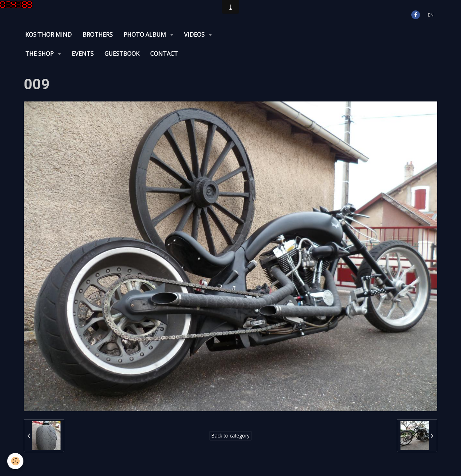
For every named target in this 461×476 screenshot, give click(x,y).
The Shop (40, 54)
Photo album (146, 35)
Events (83, 54)
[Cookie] (15, 461)
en (431, 15)
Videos (195, 35)
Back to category (230, 436)
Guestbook (122, 54)
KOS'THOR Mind (48, 35)
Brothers (98, 35)
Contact (164, 54)
